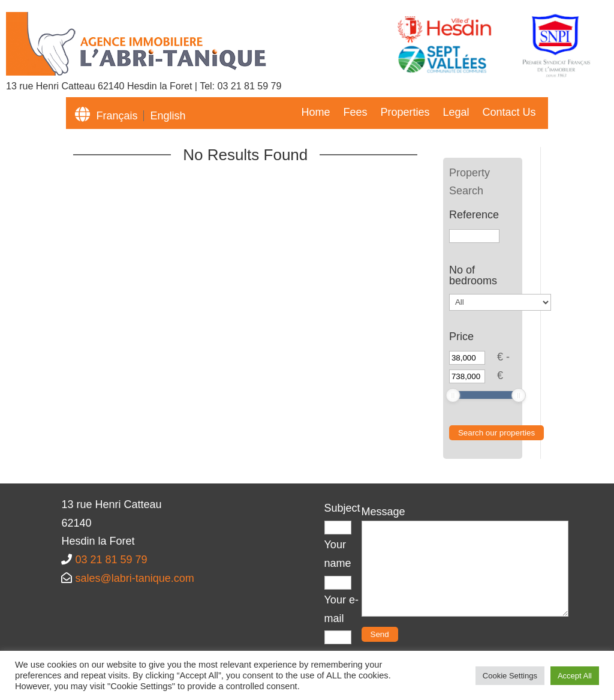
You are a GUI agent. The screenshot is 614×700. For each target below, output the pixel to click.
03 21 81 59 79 (250, 86)
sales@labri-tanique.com (134, 578)
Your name (338, 563)
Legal (456, 113)
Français (117, 116)
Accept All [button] (575, 676)
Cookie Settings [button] (510, 676)
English (168, 116)
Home (315, 113)
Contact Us (509, 113)
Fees (355, 113)
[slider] (453, 395)
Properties (405, 113)
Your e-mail (341, 618)
